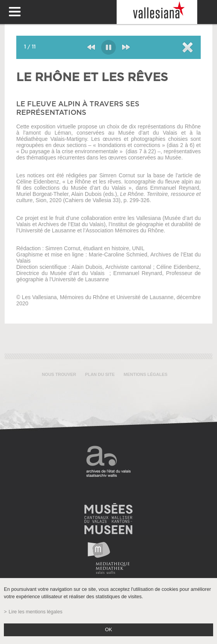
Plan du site (100, 374)
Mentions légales (146, 374)
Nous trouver (59, 374)
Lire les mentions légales (35, 612)
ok (108, 630)
